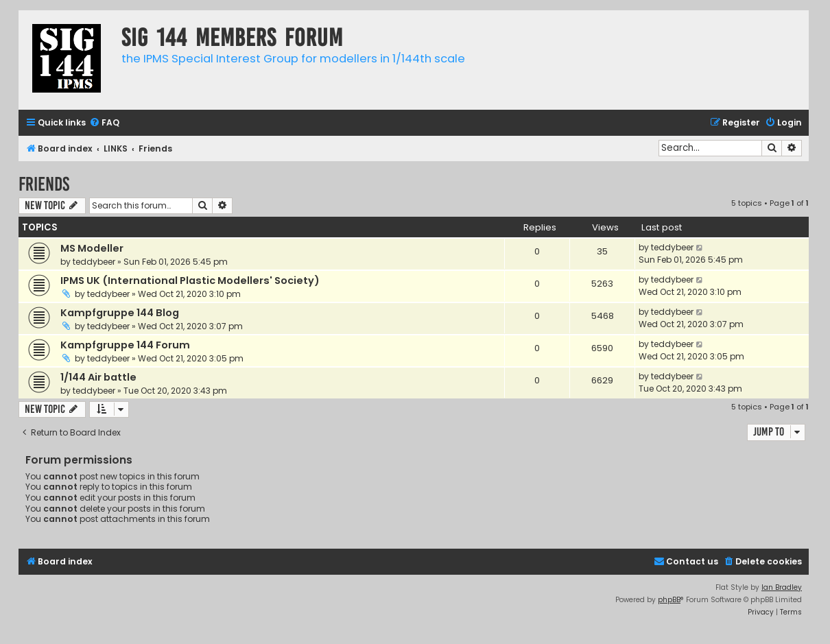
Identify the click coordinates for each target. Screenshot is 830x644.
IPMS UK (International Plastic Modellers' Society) (190, 281)
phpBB (669, 600)
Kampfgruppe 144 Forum (125, 345)
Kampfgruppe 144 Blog (120, 313)
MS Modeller (92, 248)
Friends (44, 184)
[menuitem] (104, 123)
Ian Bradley (782, 587)
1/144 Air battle (98, 377)
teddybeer (94, 262)
